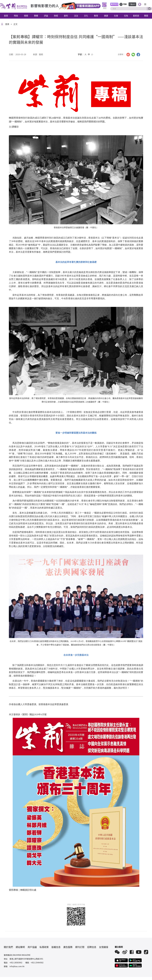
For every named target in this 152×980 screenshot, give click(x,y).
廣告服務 (68, 947)
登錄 (125, 4)
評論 (46, 16)
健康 (106, 16)
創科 (66, 16)
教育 (96, 16)
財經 (56, 16)
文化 (86, 16)
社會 (116, 16)
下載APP (132, 4)
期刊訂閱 (80, 947)
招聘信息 (92, 947)
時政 (16, 16)
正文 (15, 24)
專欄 (36, 16)
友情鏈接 (104, 947)
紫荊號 (136, 16)
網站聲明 (20, 947)
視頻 (26, 16)
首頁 (6, 16)
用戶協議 (32, 947)
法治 (76, 16)
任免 (126, 16)
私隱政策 (44, 947)
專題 (146, 16)
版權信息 (56, 947)
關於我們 (8, 947)
